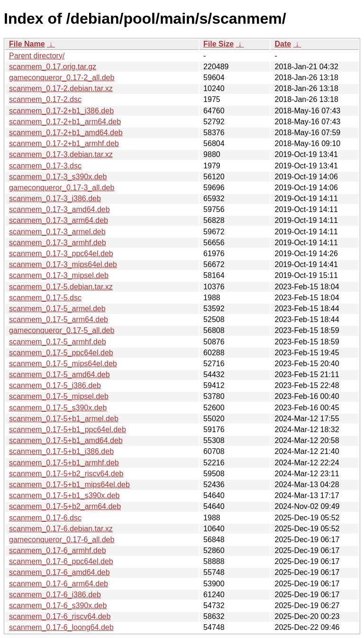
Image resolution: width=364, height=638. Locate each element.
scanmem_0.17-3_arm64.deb (59, 220)
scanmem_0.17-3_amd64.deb (59, 209)
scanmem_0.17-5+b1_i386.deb (61, 451)
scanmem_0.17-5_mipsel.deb (59, 396)
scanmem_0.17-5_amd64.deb (59, 374)
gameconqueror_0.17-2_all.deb (62, 78)
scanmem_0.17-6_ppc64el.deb (61, 561)
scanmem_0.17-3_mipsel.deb (59, 275)
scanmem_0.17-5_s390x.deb (58, 408)
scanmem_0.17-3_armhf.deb (58, 243)
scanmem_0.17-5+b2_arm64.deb (65, 506)
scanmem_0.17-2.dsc (45, 99)
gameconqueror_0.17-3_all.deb (62, 188)
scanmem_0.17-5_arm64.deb (59, 319)
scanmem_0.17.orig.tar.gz (53, 67)
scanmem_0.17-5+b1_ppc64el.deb (68, 430)
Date (283, 44)
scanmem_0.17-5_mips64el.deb (63, 364)
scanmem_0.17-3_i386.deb (55, 199)
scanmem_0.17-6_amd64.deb (59, 572)
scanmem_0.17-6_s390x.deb (58, 606)
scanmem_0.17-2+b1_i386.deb (61, 111)
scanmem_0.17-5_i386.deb (55, 385)
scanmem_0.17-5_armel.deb (57, 309)
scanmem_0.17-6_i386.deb (55, 595)
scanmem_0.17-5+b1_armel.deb (64, 419)
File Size (218, 44)
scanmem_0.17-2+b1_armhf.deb (64, 143)
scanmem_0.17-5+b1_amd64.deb (66, 440)
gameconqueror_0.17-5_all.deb (62, 330)
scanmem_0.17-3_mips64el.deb (63, 264)
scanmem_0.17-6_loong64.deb (61, 627)
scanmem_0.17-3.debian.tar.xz (61, 154)
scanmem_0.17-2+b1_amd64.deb (66, 133)
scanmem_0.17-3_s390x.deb (58, 177)
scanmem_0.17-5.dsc (45, 298)
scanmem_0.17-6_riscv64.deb (60, 616)
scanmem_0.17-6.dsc (45, 518)
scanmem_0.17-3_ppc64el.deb (61, 254)
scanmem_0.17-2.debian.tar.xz (61, 88)
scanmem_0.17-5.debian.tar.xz (61, 287)
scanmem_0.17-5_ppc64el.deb (61, 353)
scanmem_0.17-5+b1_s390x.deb (64, 495)
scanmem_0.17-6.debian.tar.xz (61, 529)
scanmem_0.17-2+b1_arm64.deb (65, 122)
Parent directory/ (37, 56)
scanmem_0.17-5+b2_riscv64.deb (66, 474)
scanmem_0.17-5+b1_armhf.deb (64, 463)
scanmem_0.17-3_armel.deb (57, 232)
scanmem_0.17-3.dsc (45, 166)
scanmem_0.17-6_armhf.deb (58, 550)
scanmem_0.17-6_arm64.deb (59, 584)
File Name (27, 44)
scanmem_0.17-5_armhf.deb (58, 342)
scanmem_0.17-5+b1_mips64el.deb (69, 485)
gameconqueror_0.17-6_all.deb (62, 540)
